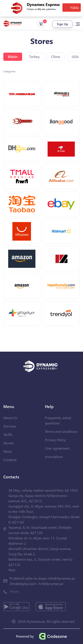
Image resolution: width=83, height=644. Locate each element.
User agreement (57, 448)
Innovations (54, 457)
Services (10, 426)
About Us (10, 418)
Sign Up (62, 24)
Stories (9, 443)
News (8, 451)
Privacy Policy (55, 440)
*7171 (14, 592)
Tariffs (8, 434)
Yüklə (74, 7)
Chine (56, 57)
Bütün (13, 57)
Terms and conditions (61, 431)
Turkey (34, 57)
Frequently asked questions (58, 420)
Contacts (10, 460)
